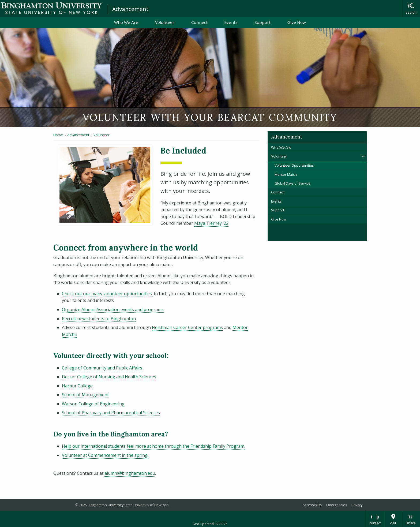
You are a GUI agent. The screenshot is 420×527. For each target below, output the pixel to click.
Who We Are (126, 22)
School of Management (85, 395)
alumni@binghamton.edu (130, 473)
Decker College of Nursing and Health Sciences (109, 377)
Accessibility (312, 505)
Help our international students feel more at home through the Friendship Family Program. (153, 446)
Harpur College (77, 386)
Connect (199, 22)
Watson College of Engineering (93, 404)
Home (58, 135)
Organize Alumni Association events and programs (113, 309)
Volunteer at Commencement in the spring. (105, 455)
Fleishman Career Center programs (187, 327)
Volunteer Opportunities (294, 165)
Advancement (130, 9)
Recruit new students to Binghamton (99, 319)
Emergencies (337, 505)
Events (231, 22)
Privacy (357, 505)
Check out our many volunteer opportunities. (107, 294)
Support (262, 22)
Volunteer (165, 22)
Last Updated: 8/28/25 (210, 524)
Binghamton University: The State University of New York (51, 8)
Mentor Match (286, 174)
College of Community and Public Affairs (102, 368)
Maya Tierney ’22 (211, 223)
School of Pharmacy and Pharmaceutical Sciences (111, 413)
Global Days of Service (292, 183)
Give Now (297, 22)
